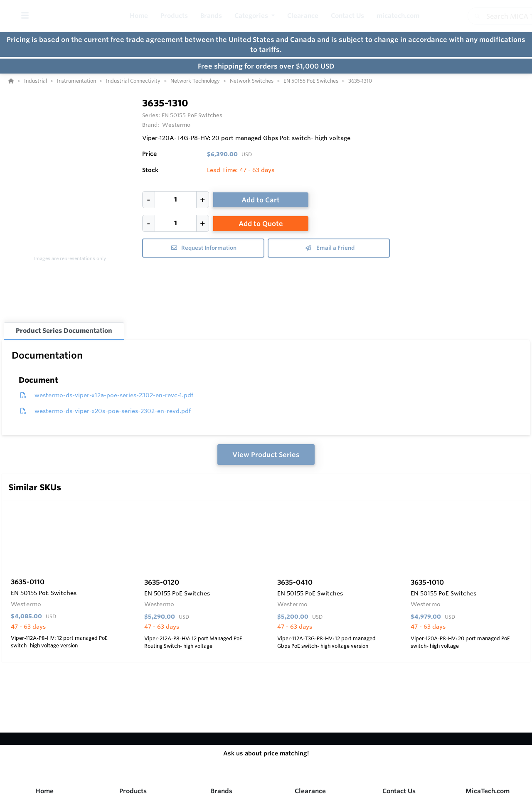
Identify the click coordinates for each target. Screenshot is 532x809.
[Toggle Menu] (25, 16)
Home (44, 791)
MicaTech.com (488, 791)
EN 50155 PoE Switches (192, 115)
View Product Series (266, 455)
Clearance (310, 791)
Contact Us (399, 791)
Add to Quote (261, 224)
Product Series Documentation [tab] (64, 331)
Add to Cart (261, 200)
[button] (255, 16)
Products (133, 791)
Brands (222, 791)
